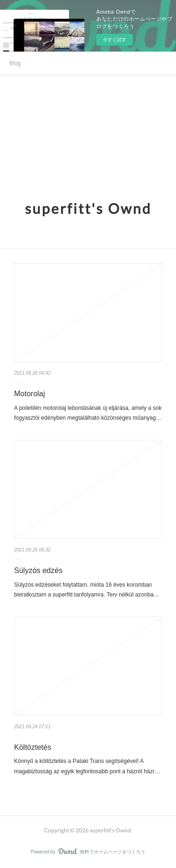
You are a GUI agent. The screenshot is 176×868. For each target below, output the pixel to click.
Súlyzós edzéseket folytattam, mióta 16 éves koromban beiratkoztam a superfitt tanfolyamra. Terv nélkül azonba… (87, 590)
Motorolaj (30, 394)
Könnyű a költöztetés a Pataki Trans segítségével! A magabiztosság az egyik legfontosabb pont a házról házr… (87, 766)
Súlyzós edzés (38, 570)
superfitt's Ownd (88, 208)
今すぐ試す (115, 40)
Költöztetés (33, 747)
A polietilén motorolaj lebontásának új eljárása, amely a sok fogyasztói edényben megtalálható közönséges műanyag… (88, 413)
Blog (15, 63)
